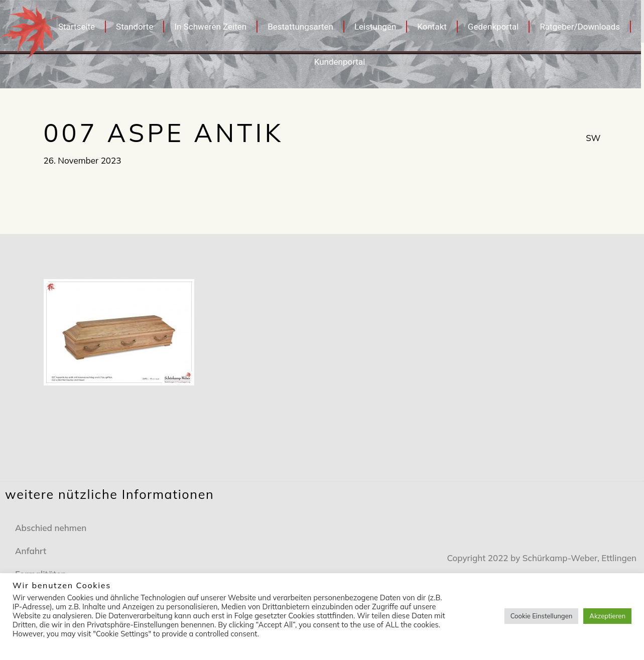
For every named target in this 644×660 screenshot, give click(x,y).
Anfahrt (31, 551)
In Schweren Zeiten (210, 27)
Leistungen (375, 27)
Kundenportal (340, 62)
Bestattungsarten (300, 27)
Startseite (77, 27)
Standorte (135, 27)
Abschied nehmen (51, 528)
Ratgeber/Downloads (580, 27)
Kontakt (432, 27)
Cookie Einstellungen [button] (542, 616)
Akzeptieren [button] (607, 616)
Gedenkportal (493, 27)
